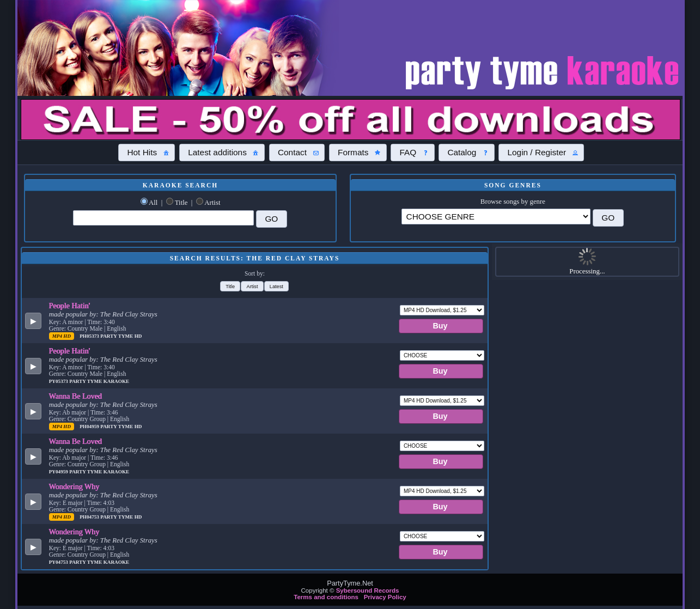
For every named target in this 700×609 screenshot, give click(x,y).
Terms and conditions (326, 597)
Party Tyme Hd (121, 336)
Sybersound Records (368, 590)
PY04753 (59, 562)
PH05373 (90, 336)
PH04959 (90, 427)
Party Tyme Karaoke (99, 381)
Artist (212, 203)
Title (181, 203)
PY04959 (59, 472)
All (153, 203)
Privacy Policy (385, 597)
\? (496, 217)
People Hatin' (70, 306)
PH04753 (90, 517)
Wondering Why (74, 486)
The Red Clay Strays (129, 314)
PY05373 (59, 381)
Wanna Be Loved (75, 396)
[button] (147, 153)
